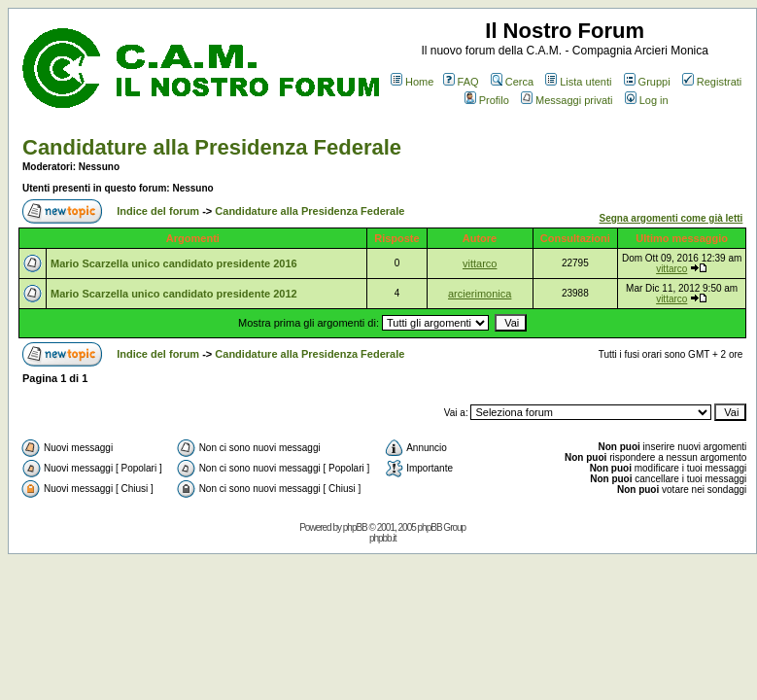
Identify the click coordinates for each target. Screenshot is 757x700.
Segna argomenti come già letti (671, 218)
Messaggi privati (567, 100)
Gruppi (647, 82)
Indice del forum (158, 211)
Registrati (712, 82)
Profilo (487, 100)
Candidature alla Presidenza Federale (212, 147)
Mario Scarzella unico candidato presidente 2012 (174, 294)
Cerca (512, 82)
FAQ (461, 82)
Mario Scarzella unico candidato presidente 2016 (174, 263)
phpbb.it (383, 538)
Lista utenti (578, 82)
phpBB (355, 527)
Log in (647, 100)
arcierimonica (480, 294)
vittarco (480, 263)
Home (412, 82)
